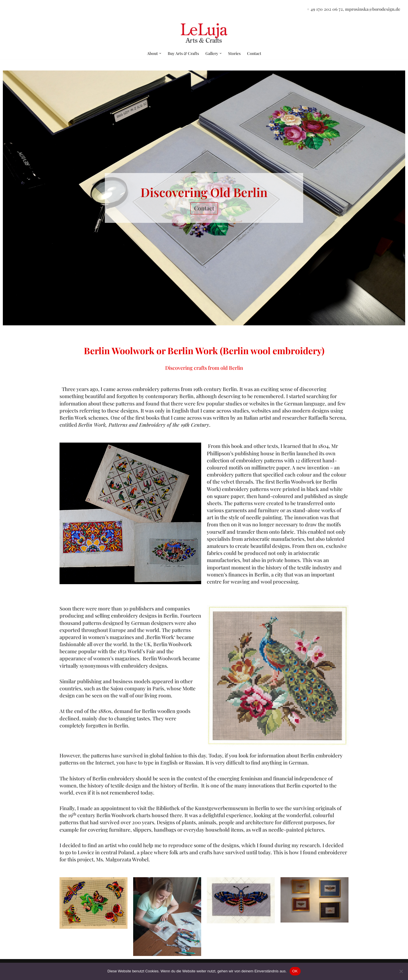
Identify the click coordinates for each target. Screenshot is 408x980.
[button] (160, 53)
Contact (254, 53)
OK (295, 971)
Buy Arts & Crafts (183, 53)
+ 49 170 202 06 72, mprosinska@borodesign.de (354, 9)
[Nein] (401, 971)
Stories (234, 53)
